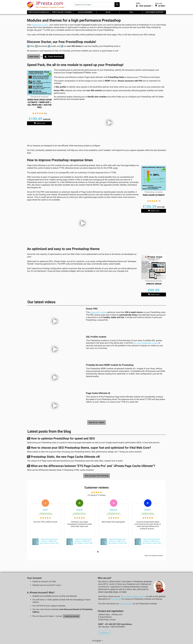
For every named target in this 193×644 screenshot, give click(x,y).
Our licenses (116, 599)
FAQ (131, 12)
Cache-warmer (85, 12)
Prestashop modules (39, 12)
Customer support (154, 12)
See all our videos (96, 422)
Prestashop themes (62, 12)
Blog (108, 12)
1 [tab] (95, 552)
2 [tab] (98, 552)
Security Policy (126, 604)
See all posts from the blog (97, 476)
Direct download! (54, 56)
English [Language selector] (97, 641)
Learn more (34, 56)
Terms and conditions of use (133, 596)
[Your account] (144, 6)
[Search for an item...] (94, 5)
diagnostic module (98, 312)
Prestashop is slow (40, 25)
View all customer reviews (154, 556)
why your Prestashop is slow (146, 343)
